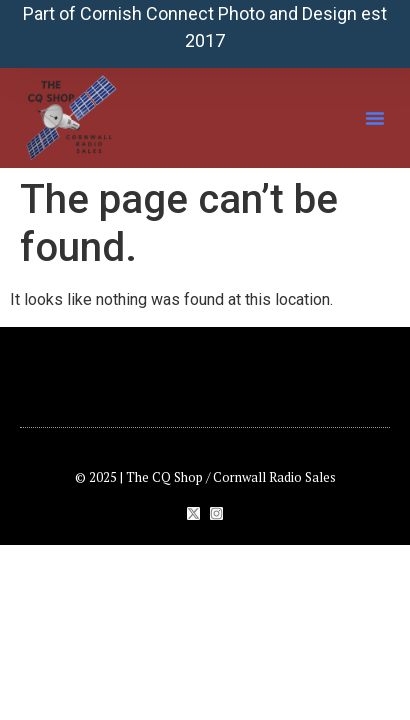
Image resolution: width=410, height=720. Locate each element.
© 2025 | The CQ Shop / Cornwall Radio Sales (205, 477)
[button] (375, 118)
